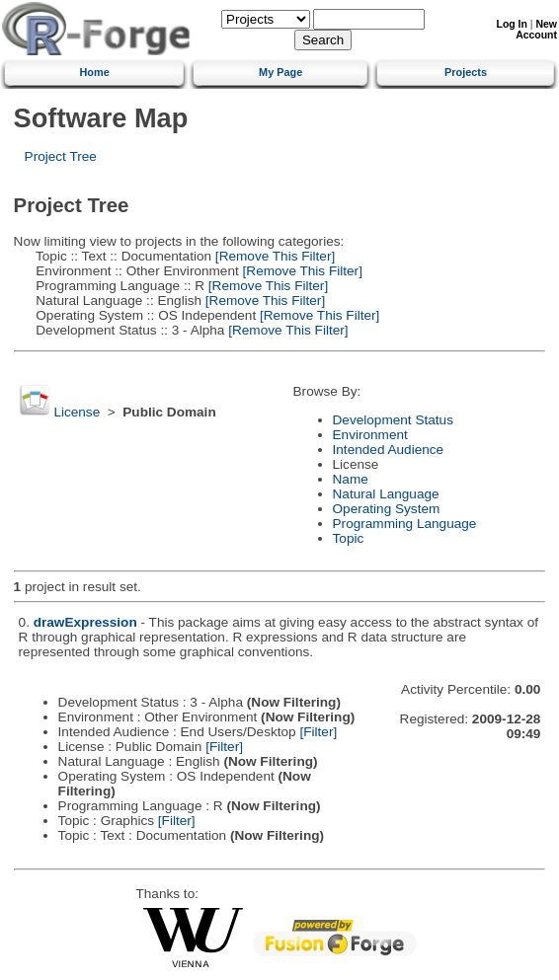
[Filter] (318, 732)
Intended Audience (389, 450)
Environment (370, 435)
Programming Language (405, 524)
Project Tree (61, 156)
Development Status (393, 420)
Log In (512, 24)
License (77, 412)
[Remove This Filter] (273, 256)
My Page (280, 72)
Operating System (387, 509)
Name (351, 479)
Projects (466, 72)
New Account (536, 30)
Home (95, 72)
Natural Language (386, 494)
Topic (349, 538)
